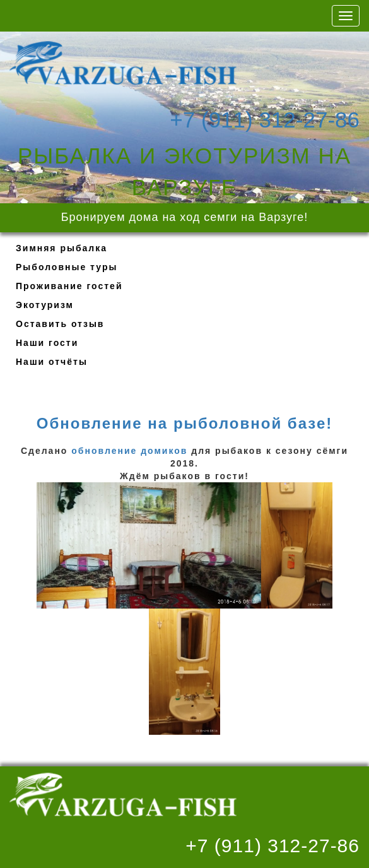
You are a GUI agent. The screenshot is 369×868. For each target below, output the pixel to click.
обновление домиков (129, 451)
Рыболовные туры (67, 267)
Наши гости (47, 343)
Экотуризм (45, 305)
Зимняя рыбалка (61, 248)
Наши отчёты (52, 362)
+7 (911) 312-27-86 (265, 118)
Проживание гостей (69, 286)
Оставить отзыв (60, 324)
